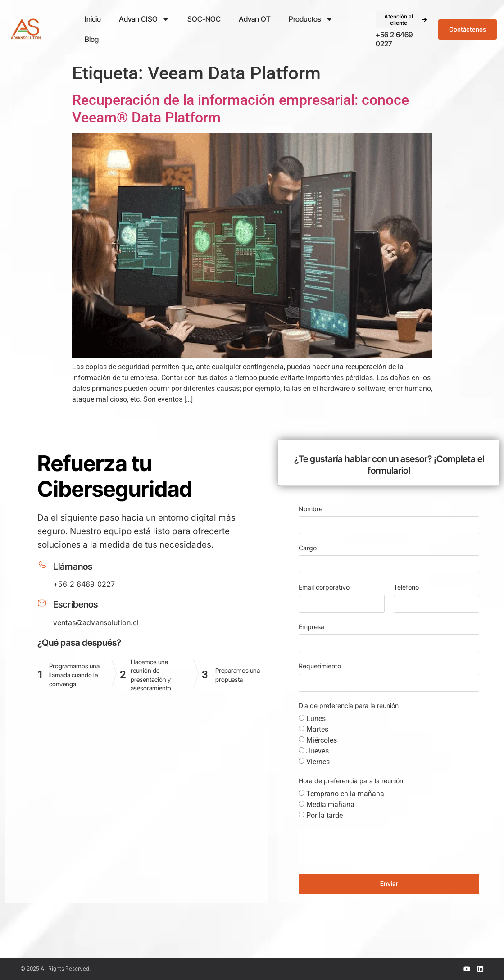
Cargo (308, 548)
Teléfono (406, 587)
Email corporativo (324, 587)
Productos (311, 19)
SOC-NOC (204, 19)
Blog (92, 39)
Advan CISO (144, 19)
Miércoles (322, 740)
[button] (403, 20)
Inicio (93, 19)
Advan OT (255, 19)
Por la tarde (325, 815)
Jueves (318, 751)
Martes (317, 729)
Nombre (311, 509)
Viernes (318, 762)
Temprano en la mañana (345, 794)
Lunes (316, 719)
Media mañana (330, 805)
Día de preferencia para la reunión (349, 706)
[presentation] (367, 847)
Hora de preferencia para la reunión (351, 781)
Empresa (311, 627)
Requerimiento (320, 666)
